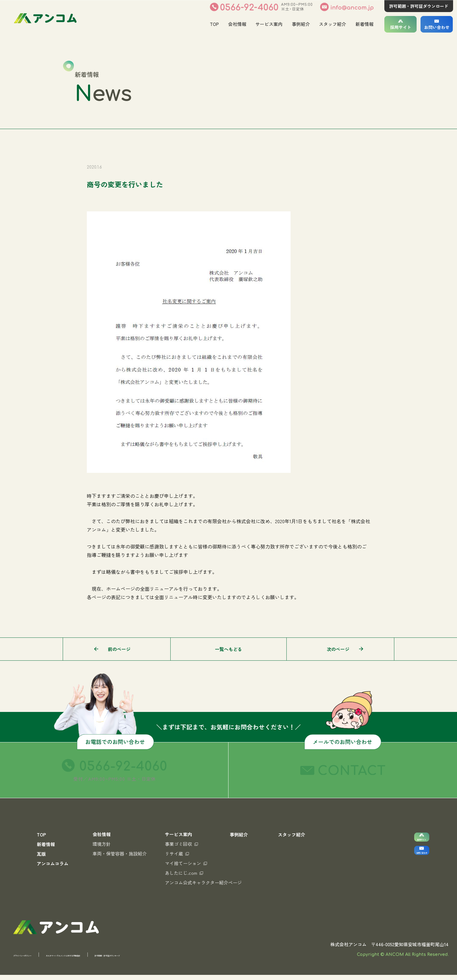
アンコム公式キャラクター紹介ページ (203, 882)
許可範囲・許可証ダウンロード (419, 6)
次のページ (338, 649)
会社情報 (237, 24)
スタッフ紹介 (333, 24)
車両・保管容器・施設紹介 (120, 854)
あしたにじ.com (184, 873)
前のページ (119, 649)
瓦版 (41, 854)
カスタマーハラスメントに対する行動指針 (116, 960)
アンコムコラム (53, 863)
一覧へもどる (228, 649)
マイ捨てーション (186, 863)
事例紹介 (301, 24)
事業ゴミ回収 (181, 844)
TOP (214, 24)
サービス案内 (269, 24)
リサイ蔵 (177, 854)
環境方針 (102, 844)
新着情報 (364, 24)
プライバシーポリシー (36, 960)
